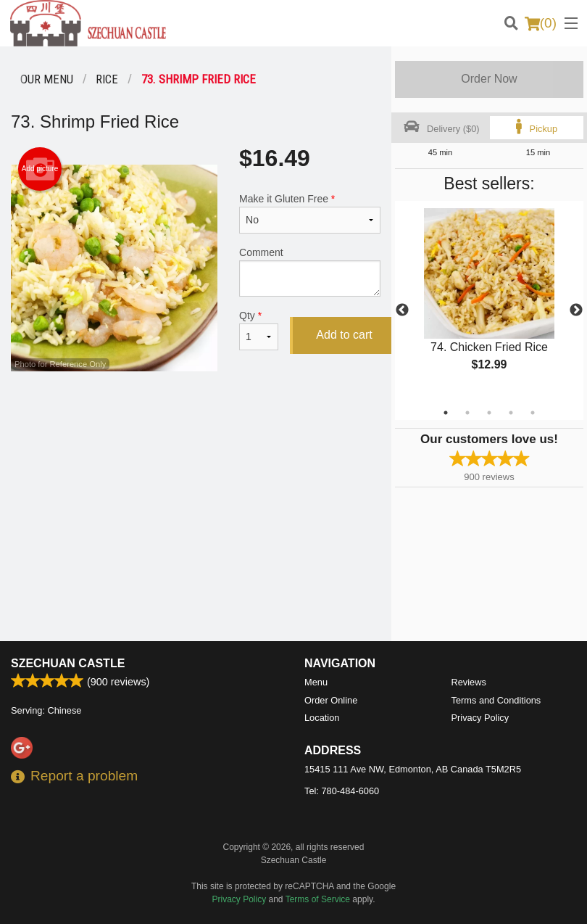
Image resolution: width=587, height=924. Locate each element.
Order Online (331, 700)
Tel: (342, 791)
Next (576, 310)
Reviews (469, 682)
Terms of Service (318, 899)
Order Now (489, 79)
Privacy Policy (480, 718)
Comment (310, 272)
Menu (316, 682)
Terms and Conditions (496, 700)
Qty (259, 330)
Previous (402, 310)
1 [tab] (446, 413)
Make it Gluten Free (310, 213)
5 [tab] (533, 413)
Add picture (40, 169)
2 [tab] (467, 413)
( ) (541, 23)
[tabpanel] (489, 302)
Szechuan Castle (68, 663)
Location (322, 718)
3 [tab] (489, 413)
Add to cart (344, 335)
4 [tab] (511, 413)
